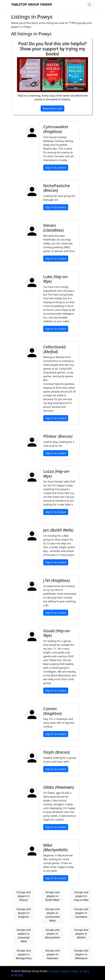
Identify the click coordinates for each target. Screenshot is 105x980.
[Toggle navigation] (89, 4)
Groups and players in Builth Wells (52, 896)
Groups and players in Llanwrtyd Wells (24, 936)
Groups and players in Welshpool (81, 954)
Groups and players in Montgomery (24, 954)
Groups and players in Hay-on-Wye (81, 896)
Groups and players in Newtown (52, 954)
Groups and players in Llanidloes (81, 913)
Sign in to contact (56, 168)
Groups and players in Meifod (81, 934)
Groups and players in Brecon (24, 896)
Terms (65, 971)
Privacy (55, 971)
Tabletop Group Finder (32, 4)
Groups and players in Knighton (24, 913)
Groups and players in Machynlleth (52, 934)
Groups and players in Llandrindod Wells (52, 915)
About (75, 971)
